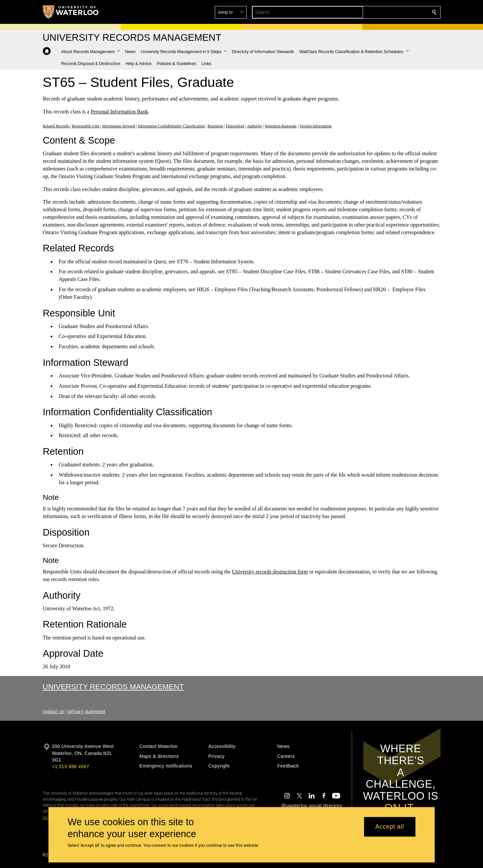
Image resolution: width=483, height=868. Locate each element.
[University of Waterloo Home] (71, 12)
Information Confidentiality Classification (171, 126)
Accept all (390, 827)
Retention (215, 126)
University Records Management (113, 687)
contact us (53, 711)
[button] (386, 12)
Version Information (315, 126)
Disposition (235, 126)
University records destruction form (270, 572)
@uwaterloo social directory (312, 806)
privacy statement (86, 711)
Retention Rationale (281, 126)
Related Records (56, 126)
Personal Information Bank (119, 112)
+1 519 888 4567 (71, 767)
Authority (254, 126)
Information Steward (118, 126)
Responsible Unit (86, 126)
